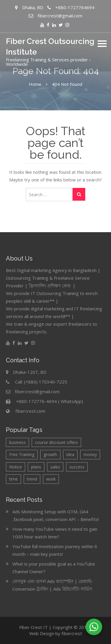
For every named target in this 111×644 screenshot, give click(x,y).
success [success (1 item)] (77, 467)
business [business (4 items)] (17, 442)
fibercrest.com (30, 411)
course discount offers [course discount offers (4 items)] (56, 442)
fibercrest (72, 633)
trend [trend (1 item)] (32, 479)
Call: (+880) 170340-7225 (41, 382)
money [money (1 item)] (90, 454)
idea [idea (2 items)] (70, 454)
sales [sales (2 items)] (55, 467)
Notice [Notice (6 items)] (16, 467)
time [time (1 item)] (13, 479)
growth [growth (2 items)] (50, 454)
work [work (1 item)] (51, 479)
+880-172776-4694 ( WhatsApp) (50, 401)
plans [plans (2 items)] (36, 467)
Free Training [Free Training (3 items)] (22, 454)
